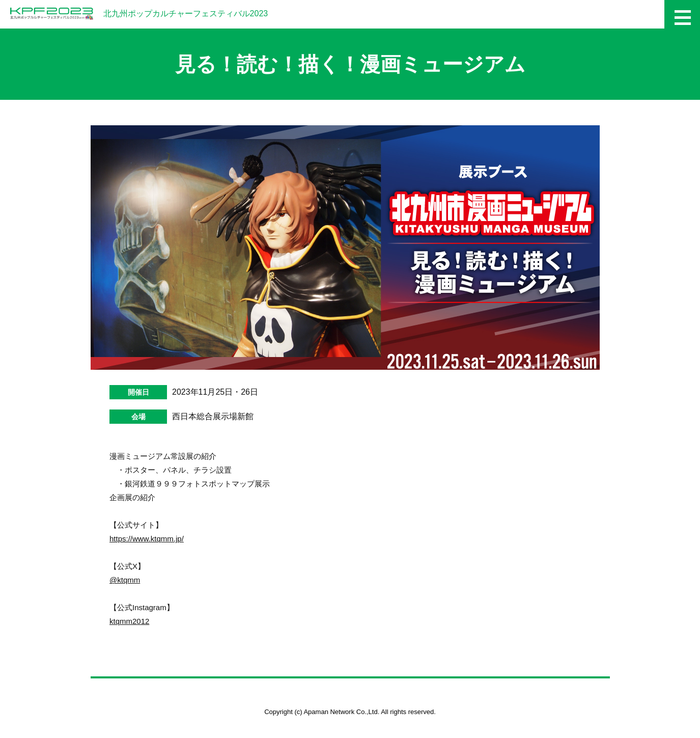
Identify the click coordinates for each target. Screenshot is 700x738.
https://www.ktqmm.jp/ (147, 539)
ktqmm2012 (129, 621)
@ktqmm (125, 580)
